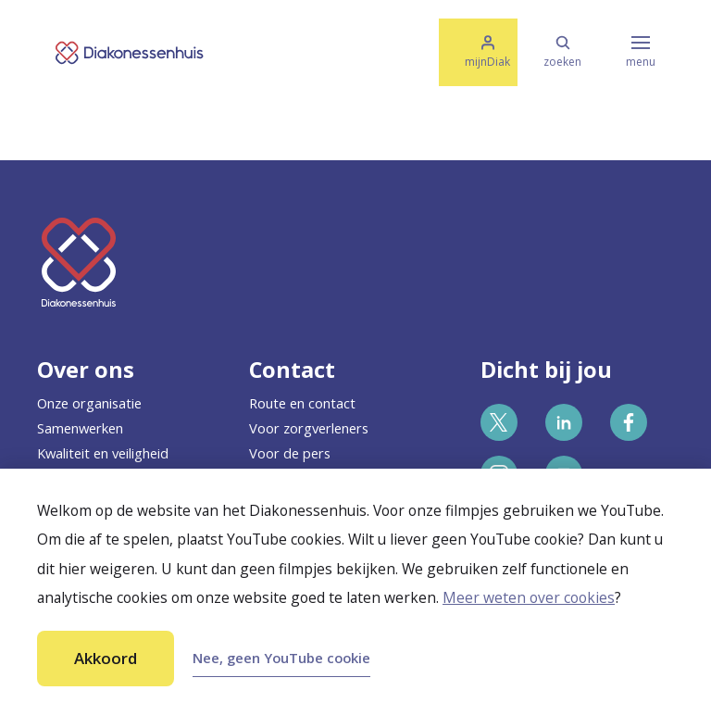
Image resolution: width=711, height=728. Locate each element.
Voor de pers (290, 453)
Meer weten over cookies (529, 597)
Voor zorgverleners (309, 428)
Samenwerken (80, 428)
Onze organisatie (89, 403)
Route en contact (302, 403)
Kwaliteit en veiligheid (103, 453)
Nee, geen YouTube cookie (281, 658)
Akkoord (106, 658)
